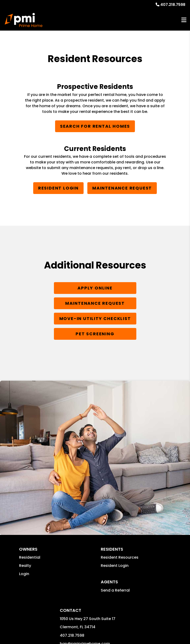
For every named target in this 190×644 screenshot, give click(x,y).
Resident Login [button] (115, 566)
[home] (24, 20)
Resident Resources (120, 557)
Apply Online (95, 288)
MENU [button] (184, 20)
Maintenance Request (122, 188)
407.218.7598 (173, 5)
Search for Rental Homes (95, 126)
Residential (30, 557)
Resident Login (58, 188)
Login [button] (24, 574)
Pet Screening (95, 334)
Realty (25, 566)
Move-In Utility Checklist (95, 318)
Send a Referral (115, 590)
